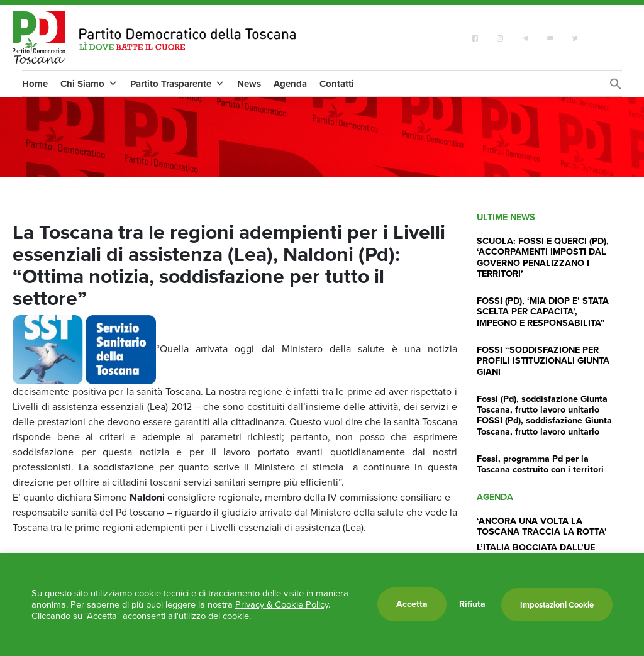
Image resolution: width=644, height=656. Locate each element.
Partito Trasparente (177, 84)
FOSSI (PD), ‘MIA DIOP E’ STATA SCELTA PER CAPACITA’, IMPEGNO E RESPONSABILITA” (543, 312)
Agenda (290, 84)
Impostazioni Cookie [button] (557, 605)
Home (35, 84)
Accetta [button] (412, 604)
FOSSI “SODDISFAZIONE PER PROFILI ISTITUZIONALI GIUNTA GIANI (543, 361)
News (249, 84)
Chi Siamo (89, 84)
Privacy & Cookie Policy (282, 604)
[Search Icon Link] (616, 87)
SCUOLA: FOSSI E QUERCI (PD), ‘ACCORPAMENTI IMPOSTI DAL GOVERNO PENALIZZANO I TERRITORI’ (543, 257)
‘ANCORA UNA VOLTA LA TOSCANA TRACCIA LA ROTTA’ (542, 526)
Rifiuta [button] (472, 604)
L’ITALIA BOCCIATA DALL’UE (536, 547)
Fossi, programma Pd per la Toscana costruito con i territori (540, 464)
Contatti (337, 84)
